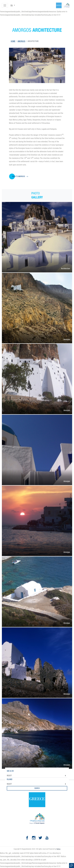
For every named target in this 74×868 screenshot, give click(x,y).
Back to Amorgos (19, 176)
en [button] (12, 5)
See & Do (10, 771)
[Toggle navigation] (5, 5)
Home (13, 41)
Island (10, 779)
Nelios (58, 849)
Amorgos (21, 41)
